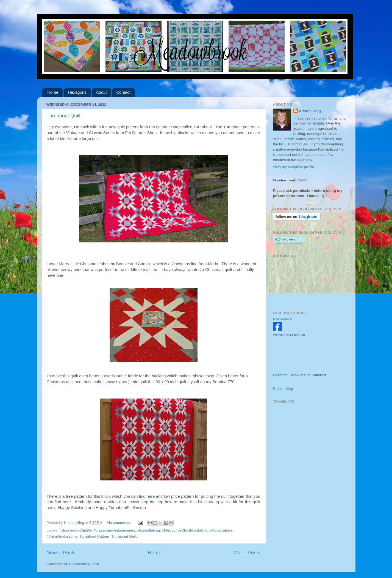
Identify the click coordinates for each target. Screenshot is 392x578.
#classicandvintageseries (114, 530)
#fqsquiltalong (148, 530)
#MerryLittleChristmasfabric (185, 530)
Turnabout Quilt (64, 116)
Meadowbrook (283, 319)
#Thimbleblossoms (62, 536)
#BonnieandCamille (76, 530)
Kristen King (310, 111)
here (151, 496)
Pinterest (280, 375)
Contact (123, 92)
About (101, 92)
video (113, 502)
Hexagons (77, 92)
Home (53, 92)
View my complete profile (294, 167)
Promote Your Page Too (289, 335)
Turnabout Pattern (94, 536)
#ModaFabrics (221, 530)
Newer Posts (61, 553)
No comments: (120, 523)
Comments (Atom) (84, 564)
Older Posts (247, 553)
